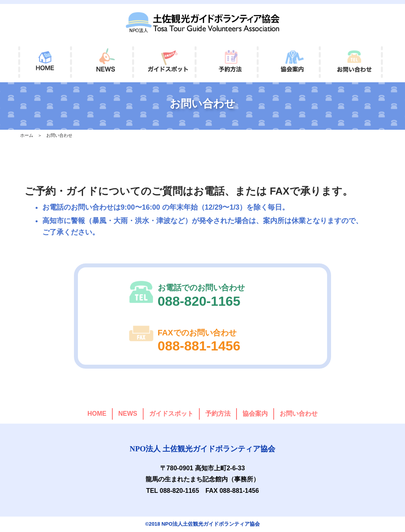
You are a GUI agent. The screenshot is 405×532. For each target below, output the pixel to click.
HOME (97, 414)
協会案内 (255, 414)
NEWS (128, 414)
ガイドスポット (171, 414)
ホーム (27, 135)
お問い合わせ (299, 414)
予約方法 (218, 414)
